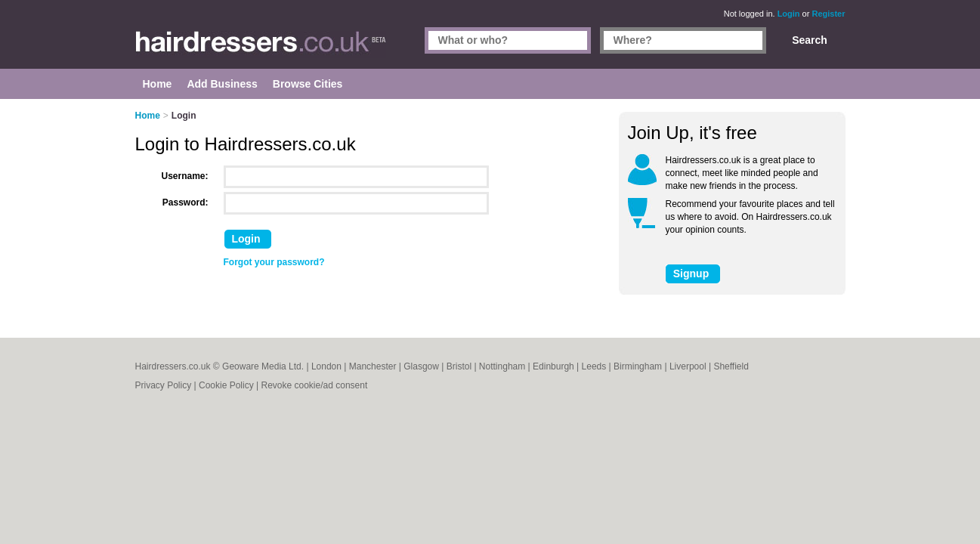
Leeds (594, 366)
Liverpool (688, 366)
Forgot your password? (274, 262)
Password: (185, 202)
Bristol (459, 366)
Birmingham (638, 366)
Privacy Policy (164, 385)
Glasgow (421, 366)
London (326, 366)
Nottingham (502, 366)
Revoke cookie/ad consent (314, 385)
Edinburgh (553, 366)
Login (789, 14)
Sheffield (731, 366)
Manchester (373, 366)
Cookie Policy (226, 385)
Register (828, 14)
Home (148, 116)
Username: (185, 176)
